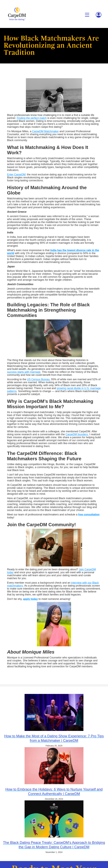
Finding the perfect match (32, 118)
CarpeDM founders (77, 434)
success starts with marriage (24, 372)
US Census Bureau (38, 379)
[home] (16, 14)
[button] (87, 15)
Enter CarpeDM (16, 175)
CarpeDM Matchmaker (45, 131)
